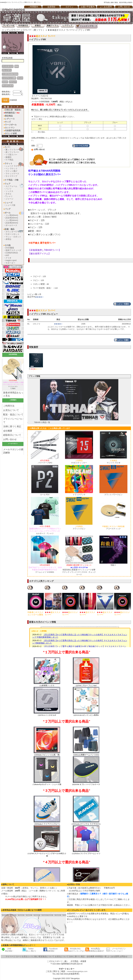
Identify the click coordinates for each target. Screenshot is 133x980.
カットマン (10, 128)
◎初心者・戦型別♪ (13, 110)
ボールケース (11, 225)
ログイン (70, 7)
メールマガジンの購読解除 (13, 451)
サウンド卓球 (11, 133)
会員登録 (51, 7)
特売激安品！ (12, 113)
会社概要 (8, 431)
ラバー (8, 147)
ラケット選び (11, 171)
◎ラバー (16, 30)
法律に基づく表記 (12, 426)
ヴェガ (20, 78)
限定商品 (9, 116)
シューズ (9, 203)
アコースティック (113, 528)
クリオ (8, 258)
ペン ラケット (12, 169)
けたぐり (37, 324)
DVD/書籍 (10, 248)
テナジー (13, 82)
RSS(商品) (95, 950)
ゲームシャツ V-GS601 (45, 569)
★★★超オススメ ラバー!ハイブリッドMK (69, 30)
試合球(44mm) (12, 223)
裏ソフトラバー (12, 150)
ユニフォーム (11, 186)
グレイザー (7, 70)
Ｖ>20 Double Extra (10, 74)
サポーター (10, 263)
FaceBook (50, 950)
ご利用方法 (9, 406)
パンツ (8, 189)
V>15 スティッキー (79, 462)
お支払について (11, 410)
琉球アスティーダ (13, 250)
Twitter (29, 950)
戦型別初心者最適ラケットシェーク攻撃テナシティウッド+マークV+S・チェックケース (79, 570)
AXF (7, 255)
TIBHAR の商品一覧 (42, 422)
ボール (8, 213)
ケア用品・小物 (11, 180)
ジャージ (9, 199)
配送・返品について (13, 415)
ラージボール (11, 125)
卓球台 (8, 239)
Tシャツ (9, 196)
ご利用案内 (33, 7)
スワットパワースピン (113, 495)
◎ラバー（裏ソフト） (34, 30)
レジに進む (33, 957)
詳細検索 (13, 100)
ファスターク (8, 66)
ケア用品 (9, 160)
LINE (7, 950)
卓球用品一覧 (101, 957)
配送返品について (46, 957)
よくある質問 (106, 7)
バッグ (8, 209)
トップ (5, 30)
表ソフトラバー (12, 152)
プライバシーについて (13, 420)
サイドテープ (11, 176)
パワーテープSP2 (45, 462)
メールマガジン (116, 950)
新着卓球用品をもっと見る (13, 394)
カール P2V (45, 495)
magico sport (11, 260)
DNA (17, 66)
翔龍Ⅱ (113, 565)
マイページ (10, 957)
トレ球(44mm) (12, 220)
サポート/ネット (13, 234)
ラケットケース (12, 174)
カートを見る (22, 957)
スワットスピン (79, 528)
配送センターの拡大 (38, 935)
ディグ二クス (8, 86)
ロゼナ (5, 82)
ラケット (9, 163)
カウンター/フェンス (15, 232)
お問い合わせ (10, 439)
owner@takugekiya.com (77, 971)
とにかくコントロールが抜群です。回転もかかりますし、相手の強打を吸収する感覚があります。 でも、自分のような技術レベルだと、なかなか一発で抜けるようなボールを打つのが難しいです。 (89, 328)
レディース (10, 119)
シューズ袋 (10, 205)
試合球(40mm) (12, 218)
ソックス (9, 191)
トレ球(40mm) (12, 215)
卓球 (72, 961)
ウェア (8, 184)
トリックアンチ (79, 495)
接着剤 (8, 157)
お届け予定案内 (88, 7)
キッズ (8, 122)
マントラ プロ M (113, 462)
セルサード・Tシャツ (45, 530)
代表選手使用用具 (13, 131)
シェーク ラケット (14, 166)
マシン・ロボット (13, 237)
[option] (36, 601)
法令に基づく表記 (77, 957)
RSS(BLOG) (75, 950)
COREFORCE (12, 253)
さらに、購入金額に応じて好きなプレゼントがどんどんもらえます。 (60, 110)
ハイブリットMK (9, 78)
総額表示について (12, 435)
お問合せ (123, 957)
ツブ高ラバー (11, 155)
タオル (8, 194)
